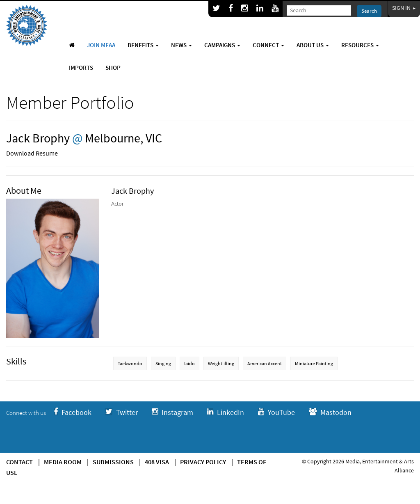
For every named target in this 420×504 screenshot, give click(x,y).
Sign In (404, 8)
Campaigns (222, 45)
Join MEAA (101, 45)
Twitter (122, 412)
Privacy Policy (203, 462)
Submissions (113, 462)
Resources (360, 45)
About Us (313, 45)
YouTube (276, 412)
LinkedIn (226, 412)
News (181, 45)
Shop (113, 68)
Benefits (143, 45)
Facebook (73, 412)
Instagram (172, 412)
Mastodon (330, 412)
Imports (81, 68)
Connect (268, 45)
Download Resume (32, 153)
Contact (19, 462)
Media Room (63, 462)
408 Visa (157, 462)
